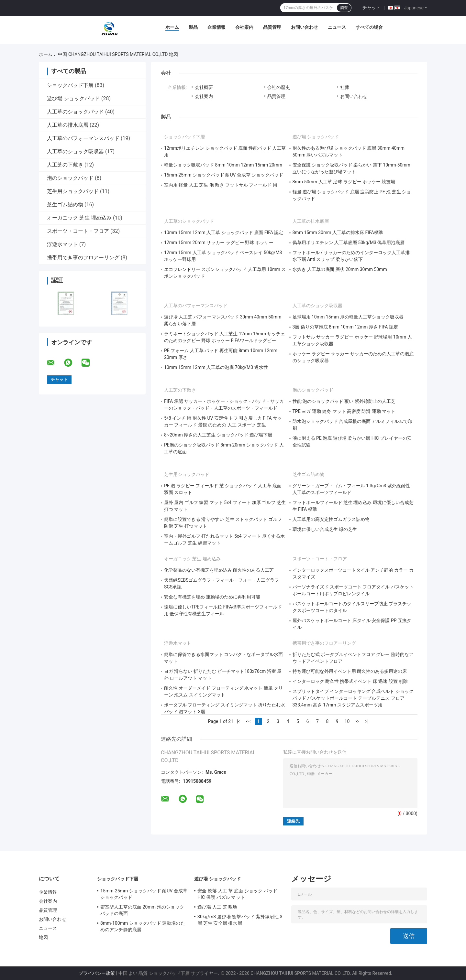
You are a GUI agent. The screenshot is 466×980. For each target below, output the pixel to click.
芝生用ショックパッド (73, 191)
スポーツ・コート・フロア (78, 231)
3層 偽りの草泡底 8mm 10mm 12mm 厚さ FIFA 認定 (345, 327)
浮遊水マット (62, 244)
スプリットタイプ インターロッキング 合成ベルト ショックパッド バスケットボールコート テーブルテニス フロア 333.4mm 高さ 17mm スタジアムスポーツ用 (353, 698)
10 (347, 721)
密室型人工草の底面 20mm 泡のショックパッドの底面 (142, 910)
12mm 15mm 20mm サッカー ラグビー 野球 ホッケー (219, 242)
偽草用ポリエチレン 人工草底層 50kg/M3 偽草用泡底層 (349, 242)
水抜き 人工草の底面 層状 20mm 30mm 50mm (340, 269)
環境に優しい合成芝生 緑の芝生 (325, 529)
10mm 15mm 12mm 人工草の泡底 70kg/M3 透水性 (216, 367)
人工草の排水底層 (68, 125)
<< (248, 721)
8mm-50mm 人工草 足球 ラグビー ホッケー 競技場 (344, 182)
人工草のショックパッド (75, 112)
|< (239, 721)
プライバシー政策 (97, 973)
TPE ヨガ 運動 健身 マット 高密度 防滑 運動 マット (344, 411)
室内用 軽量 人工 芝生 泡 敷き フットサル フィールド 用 (221, 185)
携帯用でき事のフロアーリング (83, 258)
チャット (372, 7)
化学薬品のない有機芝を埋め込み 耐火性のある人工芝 (219, 570)
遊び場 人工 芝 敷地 (217, 907)
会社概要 (204, 87)
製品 (193, 27)
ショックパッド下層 (70, 85)
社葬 (345, 87)
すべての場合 (369, 27)
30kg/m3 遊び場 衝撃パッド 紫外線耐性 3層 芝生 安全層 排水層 (240, 920)
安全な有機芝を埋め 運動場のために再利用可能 (212, 597)
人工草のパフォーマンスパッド (83, 138)
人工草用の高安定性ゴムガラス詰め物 (331, 519)
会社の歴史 (279, 87)
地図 (43, 937)
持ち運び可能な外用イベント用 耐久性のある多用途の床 (350, 671)
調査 (344, 8)
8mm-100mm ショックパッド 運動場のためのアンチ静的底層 (143, 926)
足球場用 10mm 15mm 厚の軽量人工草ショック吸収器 (348, 317)
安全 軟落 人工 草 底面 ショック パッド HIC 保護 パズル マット (237, 894)
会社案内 (244, 27)
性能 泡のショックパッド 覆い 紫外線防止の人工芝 (344, 401)
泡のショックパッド (70, 178)
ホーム (172, 27)
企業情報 (216, 27)
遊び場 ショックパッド (73, 98)
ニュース (337, 27)
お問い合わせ (305, 27)
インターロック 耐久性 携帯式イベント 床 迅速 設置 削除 (350, 681)
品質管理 (272, 27)
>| (367, 721)
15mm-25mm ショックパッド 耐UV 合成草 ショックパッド (224, 175)
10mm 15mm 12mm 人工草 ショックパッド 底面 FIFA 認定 (224, 232)
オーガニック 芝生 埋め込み (79, 218)
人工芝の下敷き (65, 165)
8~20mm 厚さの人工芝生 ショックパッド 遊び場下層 (218, 435)
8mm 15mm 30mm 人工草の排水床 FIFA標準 (338, 232)
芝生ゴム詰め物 (65, 205)
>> (357, 721)
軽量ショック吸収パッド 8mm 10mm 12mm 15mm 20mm (223, 165)
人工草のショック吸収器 (75, 151)
